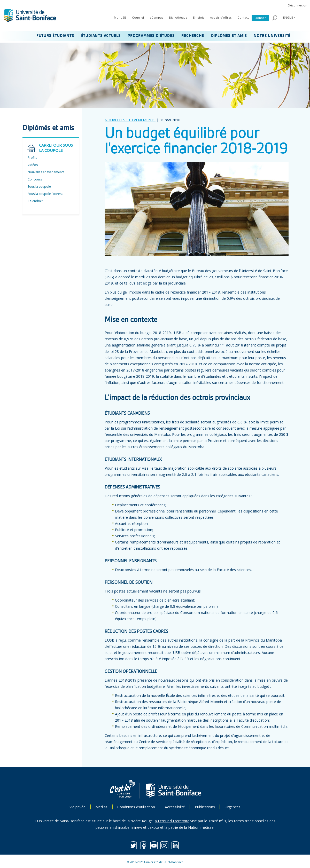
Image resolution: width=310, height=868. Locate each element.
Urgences (233, 807)
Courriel (138, 17)
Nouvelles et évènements (46, 172)
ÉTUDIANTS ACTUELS (101, 36)
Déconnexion (297, 5)
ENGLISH (289, 17)
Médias (101, 807)
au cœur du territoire (172, 821)
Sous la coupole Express (45, 194)
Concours (35, 179)
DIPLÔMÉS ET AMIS (229, 36)
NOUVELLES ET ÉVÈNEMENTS (130, 120)
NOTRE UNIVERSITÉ (272, 36)
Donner (260, 18)
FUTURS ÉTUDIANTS (55, 36)
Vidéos (33, 165)
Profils (32, 158)
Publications (205, 807)
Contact (243, 17)
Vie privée (78, 807)
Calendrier (35, 201)
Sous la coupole (39, 187)
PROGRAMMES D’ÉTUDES (151, 36)
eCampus (156, 17)
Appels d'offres (221, 17)
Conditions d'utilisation (136, 807)
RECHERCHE (193, 36)
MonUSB (120, 17)
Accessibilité (175, 807)
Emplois (199, 17)
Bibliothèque (178, 17)
